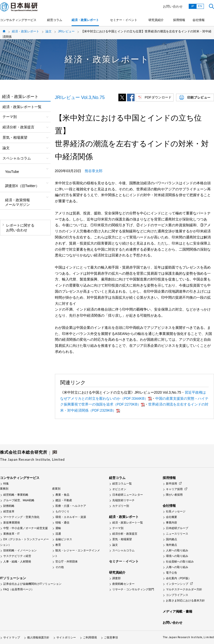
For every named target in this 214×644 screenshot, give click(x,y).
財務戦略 (9, 506)
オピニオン (119, 489)
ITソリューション (13, 578)
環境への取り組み (177, 556)
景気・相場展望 (122, 539)
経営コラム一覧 (122, 484)
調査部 (116, 578)
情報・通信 (62, 522)
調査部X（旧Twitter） (22, 186)
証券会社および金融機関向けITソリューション (32, 584)
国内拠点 (172, 539)
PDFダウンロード (158, 97)
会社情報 (199, 20)
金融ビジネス (64, 539)
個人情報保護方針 (38, 637)
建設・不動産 (64, 500)
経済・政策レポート (85, 20)
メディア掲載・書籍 (177, 611)
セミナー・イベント (124, 20)
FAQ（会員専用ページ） (19, 589)
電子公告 (172, 573)
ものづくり (62, 511)
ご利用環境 (90, 637)
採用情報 (179, 20)
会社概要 (172, 517)
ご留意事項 (111, 637)
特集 (6, 484)
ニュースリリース (177, 534)
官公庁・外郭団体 (67, 561)
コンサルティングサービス (18, 20)
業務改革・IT (12, 534)
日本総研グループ (177, 528)
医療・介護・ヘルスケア (71, 506)
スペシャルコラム (123, 550)
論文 (49, 31)
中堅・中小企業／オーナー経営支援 (26, 528)
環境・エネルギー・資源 (71, 517)
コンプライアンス (177, 595)
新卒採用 (172, 484)
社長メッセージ (176, 511)
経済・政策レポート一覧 (22, 107)
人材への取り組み (177, 550)
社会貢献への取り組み (180, 561)
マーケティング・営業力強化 (21, 517)
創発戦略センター (123, 584)
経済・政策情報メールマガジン (17, 202)
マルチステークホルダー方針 (184, 589)
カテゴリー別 (121, 506)
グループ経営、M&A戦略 (19, 500)
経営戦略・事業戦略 (16, 495)
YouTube (12, 172)
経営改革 (9, 511)
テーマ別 (118, 528)
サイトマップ (12, 637)
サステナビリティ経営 (17, 556)
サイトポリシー (66, 637)
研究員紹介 (156, 20)
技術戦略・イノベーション (20, 550)
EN (200, 6)
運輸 (58, 528)
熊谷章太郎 (94, 171)
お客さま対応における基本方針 (185, 600)
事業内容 (172, 522)
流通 (58, 534)
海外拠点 (172, 545)
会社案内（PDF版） (178, 578)
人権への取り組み (177, 567)
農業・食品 (62, 495)
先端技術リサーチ (123, 500)
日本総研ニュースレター (128, 495)
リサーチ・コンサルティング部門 (133, 589)
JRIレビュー (66, 31)
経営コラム (55, 20)
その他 (60, 567)
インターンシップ (177, 584)
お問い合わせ (173, 6)
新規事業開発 (12, 522)
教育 (58, 545)
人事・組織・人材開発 (17, 561)
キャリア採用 (174, 489)
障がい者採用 (174, 495)
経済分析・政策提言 (125, 534)
